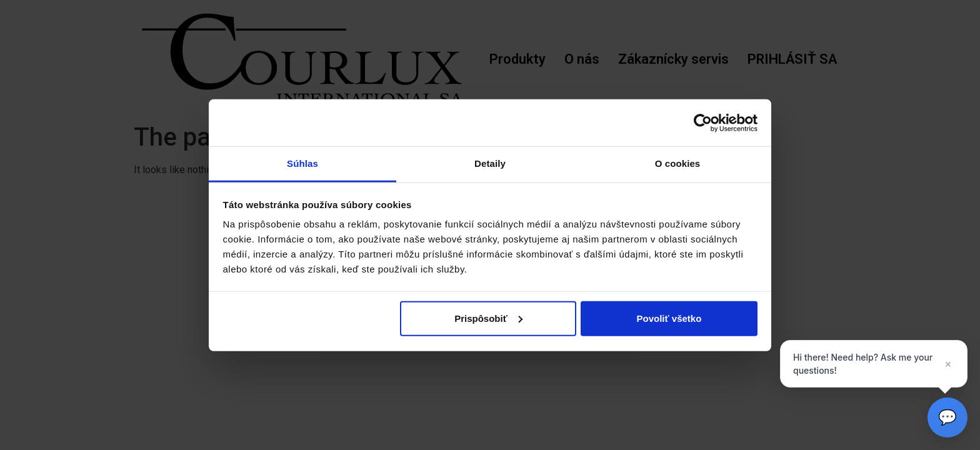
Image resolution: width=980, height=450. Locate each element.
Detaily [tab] (490, 163)
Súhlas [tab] (302, 163)
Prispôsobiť (488, 318)
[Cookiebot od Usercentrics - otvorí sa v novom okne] (703, 122)
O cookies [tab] (678, 163)
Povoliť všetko (669, 318)
